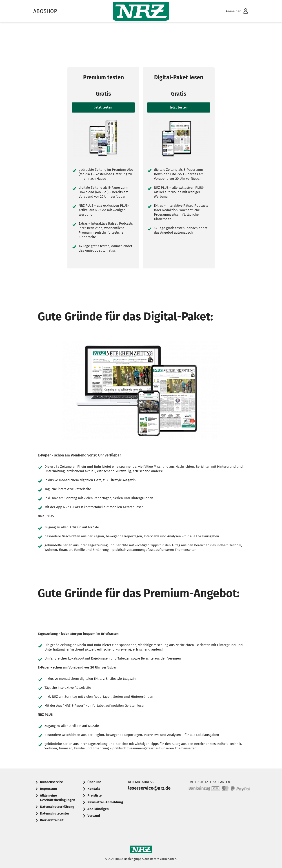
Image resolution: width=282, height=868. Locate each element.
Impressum (49, 789)
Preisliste (94, 795)
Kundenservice (51, 782)
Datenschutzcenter (55, 813)
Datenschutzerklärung (57, 807)
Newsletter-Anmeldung (105, 802)
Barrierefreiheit (52, 820)
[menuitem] (231, 11)
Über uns (94, 782)
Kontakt (94, 789)
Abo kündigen (98, 809)
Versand (94, 816)
